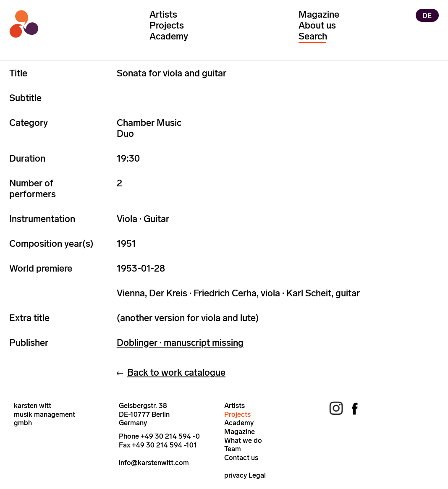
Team (233, 449)
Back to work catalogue (176, 373)
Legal (257, 475)
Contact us (241, 458)
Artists (163, 14)
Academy (169, 36)
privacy (236, 475)
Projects (167, 25)
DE (427, 15)
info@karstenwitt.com (154, 463)
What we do (243, 440)
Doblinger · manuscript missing (180, 343)
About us (317, 25)
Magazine (319, 14)
